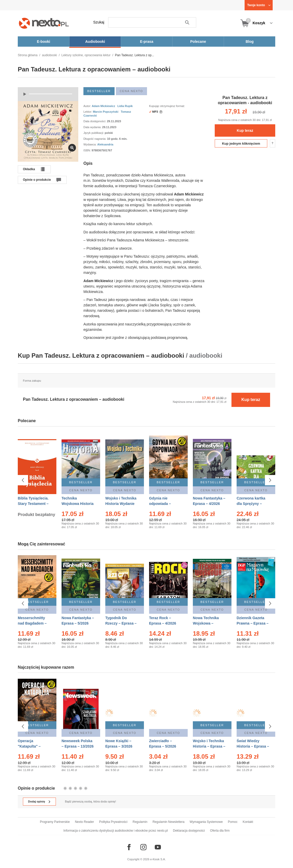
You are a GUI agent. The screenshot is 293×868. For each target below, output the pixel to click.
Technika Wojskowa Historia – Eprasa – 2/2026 (77, 504)
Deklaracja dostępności (189, 831)
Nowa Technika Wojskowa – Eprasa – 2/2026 (206, 623)
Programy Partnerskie (55, 822)
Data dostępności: (95, 121)
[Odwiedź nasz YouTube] (158, 847)
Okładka (29, 169)
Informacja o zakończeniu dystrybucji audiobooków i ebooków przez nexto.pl (116, 831)
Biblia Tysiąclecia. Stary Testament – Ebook (33, 504)
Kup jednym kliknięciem (241, 144)
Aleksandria (105, 144)
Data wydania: (93, 127)
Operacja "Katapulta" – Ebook (29, 746)
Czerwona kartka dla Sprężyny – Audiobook (251, 504)
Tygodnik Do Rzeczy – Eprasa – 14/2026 (121, 623)
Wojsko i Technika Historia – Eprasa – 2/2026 (209, 746)
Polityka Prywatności (113, 822)
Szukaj (99, 22)
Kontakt (248, 822)
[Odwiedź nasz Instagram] (143, 847)
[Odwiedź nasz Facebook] (129, 847)
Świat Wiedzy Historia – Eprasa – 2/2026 (253, 746)
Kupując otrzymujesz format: (167, 106)
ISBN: (88, 150)
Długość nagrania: (95, 139)
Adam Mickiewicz (103, 106)
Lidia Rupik (125, 106)
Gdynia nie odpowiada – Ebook (160, 504)
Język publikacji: (94, 133)
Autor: (88, 106)
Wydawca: (90, 144)
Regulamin (140, 822)
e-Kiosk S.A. (158, 859)
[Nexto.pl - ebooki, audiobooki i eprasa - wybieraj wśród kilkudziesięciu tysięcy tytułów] (44, 23)
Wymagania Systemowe (206, 822)
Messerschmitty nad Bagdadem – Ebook (32, 623)
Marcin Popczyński (106, 112)
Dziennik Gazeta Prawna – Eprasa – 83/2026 (253, 623)
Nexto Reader (84, 822)
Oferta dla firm (220, 831)
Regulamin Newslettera (168, 822)
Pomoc (233, 822)
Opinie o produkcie (37, 180)
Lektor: (88, 112)
